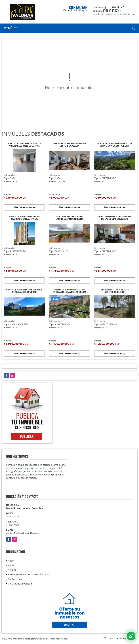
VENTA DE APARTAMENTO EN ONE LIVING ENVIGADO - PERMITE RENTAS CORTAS (115, 145)
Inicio (11, 561)
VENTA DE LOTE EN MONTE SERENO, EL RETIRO (115, 291)
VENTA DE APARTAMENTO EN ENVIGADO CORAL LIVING (24, 218)
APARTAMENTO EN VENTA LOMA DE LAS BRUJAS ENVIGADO (115, 218)
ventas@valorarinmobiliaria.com (24, 533)
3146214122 (116, 7)
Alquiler (12, 570)
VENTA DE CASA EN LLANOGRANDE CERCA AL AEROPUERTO (24, 291)
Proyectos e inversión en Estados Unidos (30, 574)
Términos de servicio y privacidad (120, 638)
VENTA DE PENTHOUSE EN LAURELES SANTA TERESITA (69, 218)
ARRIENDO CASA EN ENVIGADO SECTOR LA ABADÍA (70, 145)
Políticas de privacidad (20, 584)
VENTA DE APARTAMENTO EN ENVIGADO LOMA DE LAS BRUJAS (70, 291)
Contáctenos (15, 579)
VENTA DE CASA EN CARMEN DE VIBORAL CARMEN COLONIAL (24, 145)
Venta (11, 565)
